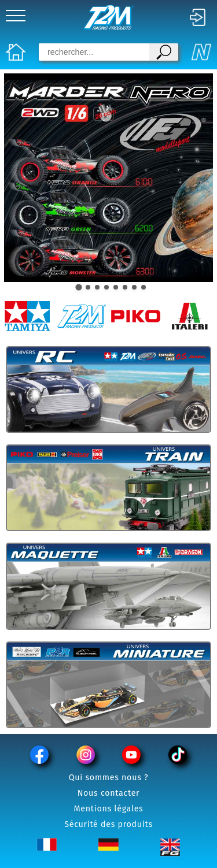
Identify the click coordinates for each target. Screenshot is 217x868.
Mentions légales (109, 809)
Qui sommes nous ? (109, 778)
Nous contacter (109, 793)
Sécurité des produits (108, 824)
